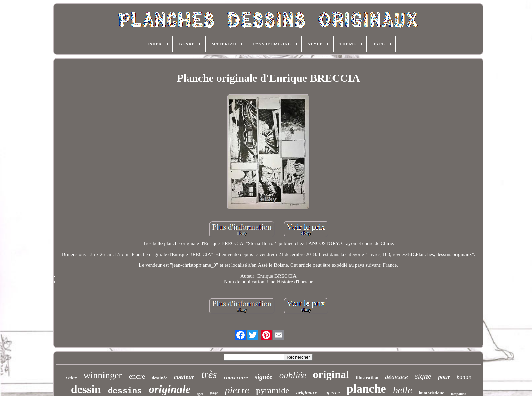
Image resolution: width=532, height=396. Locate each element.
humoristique (431, 393)
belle (402, 390)
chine (71, 378)
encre (137, 376)
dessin (86, 389)
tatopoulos (458, 394)
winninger (103, 375)
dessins (125, 391)
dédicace (397, 377)
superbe (332, 393)
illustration (367, 378)
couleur (184, 377)
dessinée (159, 378)
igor (200, 394)
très (209, 374)
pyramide (273, 390)
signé (423, 376)
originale (170, 389)
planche (366, 389)
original (331, 374)
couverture (236, 378)
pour (444, 377)
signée (264, 377)
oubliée (293, 375)
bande (464, 377)
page (214, 393)
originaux (307, 393)
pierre (237, 390)
